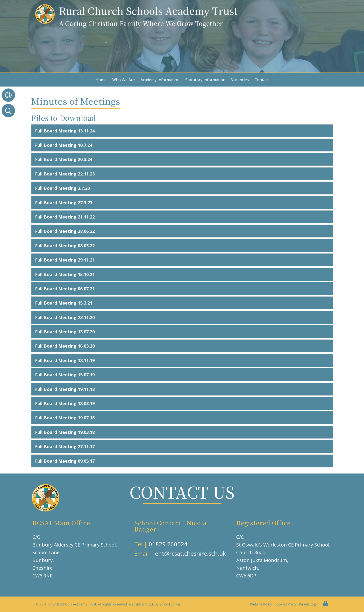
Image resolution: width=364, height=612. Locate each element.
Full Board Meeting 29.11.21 (65, 260)
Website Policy (261, 604)
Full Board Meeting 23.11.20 (65, 317)
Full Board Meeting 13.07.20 (65, 332)
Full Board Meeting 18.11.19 (65, 360)
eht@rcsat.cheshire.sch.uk (191, 553)
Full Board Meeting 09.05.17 (65, 461)
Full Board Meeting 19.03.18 (65, 432)
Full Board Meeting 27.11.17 (65, 446)
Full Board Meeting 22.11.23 (65, 174)
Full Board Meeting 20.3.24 (64, 159)
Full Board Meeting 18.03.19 (65, 403)
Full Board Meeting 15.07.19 (65, 375)
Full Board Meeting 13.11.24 (65, 131)
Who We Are (124, 80)
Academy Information (160, 80)
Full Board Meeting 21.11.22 (65, 217)
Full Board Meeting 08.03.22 (65, 246)
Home (101, 80)
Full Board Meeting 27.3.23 (64, 203)
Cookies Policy (285, 604)
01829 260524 (168, 544)
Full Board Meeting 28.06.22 (65, 231)
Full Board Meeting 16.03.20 (65, 346)
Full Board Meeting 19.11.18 (65, 389)
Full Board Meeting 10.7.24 (64, 145)
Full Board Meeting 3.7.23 (62, 188)
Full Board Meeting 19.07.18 (65, 418)
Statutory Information (205, 80)
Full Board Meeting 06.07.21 (65, 289)
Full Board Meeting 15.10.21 (65, 274)
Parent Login (309, 604)
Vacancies (240, 80)
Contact (262, 80)
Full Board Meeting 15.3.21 (64, 303)
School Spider (170, 604)
